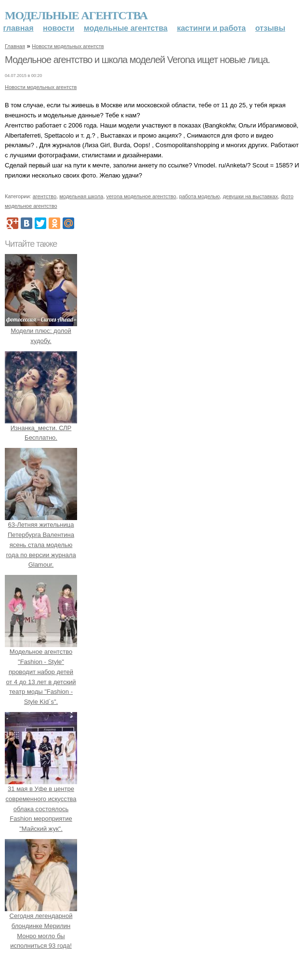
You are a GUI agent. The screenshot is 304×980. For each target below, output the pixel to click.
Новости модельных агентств (68, 46)
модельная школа (81, 196)
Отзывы (270, 28)
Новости (59, 28)
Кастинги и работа (211, 28)
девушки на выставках (250, 196)
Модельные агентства (76, 15)
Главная (19, 28)
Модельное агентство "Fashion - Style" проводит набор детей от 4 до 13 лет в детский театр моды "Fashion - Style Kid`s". (41, 672)
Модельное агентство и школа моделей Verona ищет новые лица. (137, 60)
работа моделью (200, 196)
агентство (45, 196)
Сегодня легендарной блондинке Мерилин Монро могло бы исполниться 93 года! (41, 926)
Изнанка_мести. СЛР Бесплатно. (41, 428)
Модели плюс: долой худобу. (41, 331)
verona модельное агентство (141, 196)
